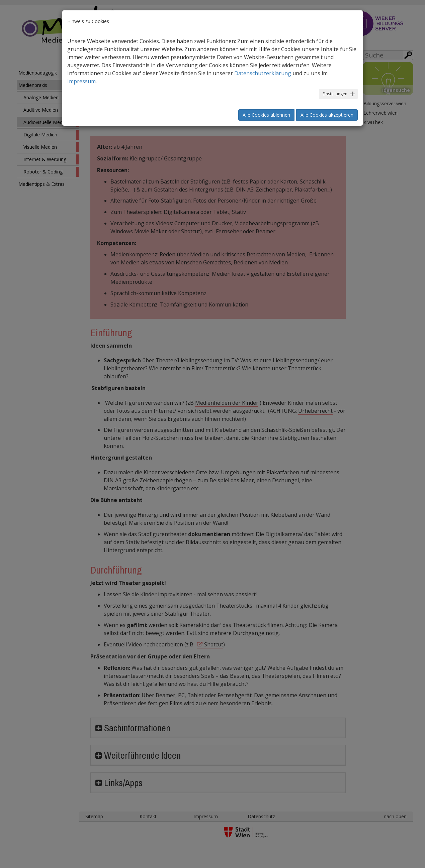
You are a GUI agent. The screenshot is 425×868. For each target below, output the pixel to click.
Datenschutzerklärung (263, 73)
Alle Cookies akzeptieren (327, 115)
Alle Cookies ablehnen (266, 115)
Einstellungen (335, 94)
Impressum (81, 81)
